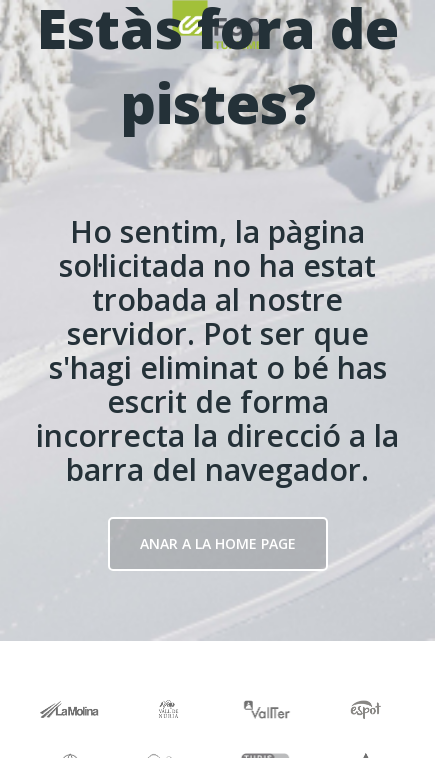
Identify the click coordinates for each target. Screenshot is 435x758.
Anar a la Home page (218, 543)
